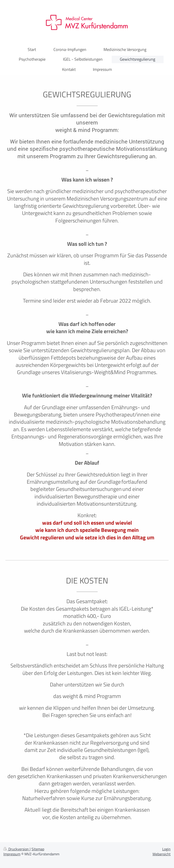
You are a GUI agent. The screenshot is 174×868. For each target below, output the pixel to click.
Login (166, 849)
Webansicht (162, 854)
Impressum (12, 854)
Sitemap (38, 849)
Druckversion (17, 849)
